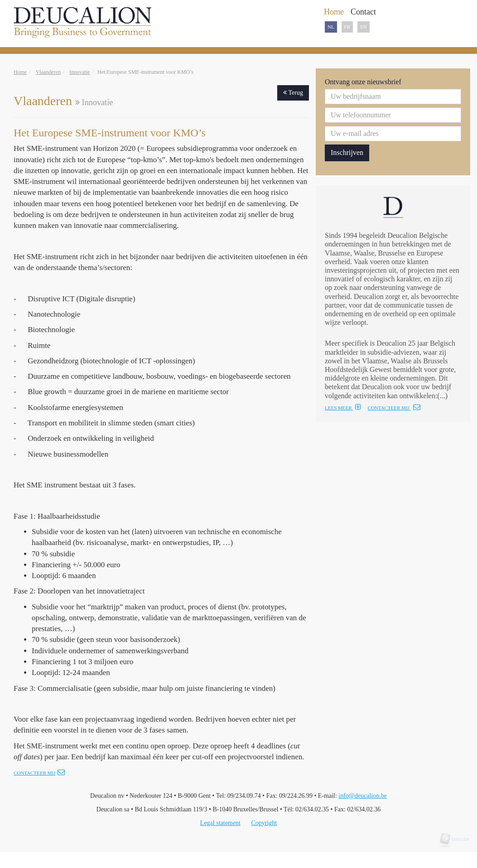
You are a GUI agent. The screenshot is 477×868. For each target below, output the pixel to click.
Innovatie (79, 72)
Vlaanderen (48, 72)
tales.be (458, 839)
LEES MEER (343, 408)
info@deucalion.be (363, 796)
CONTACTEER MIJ (394, 408)
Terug (293, 93)
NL (331, 27)
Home (20, 72)
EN (364, 27)
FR (347, 27)
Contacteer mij (39, 773)
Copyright (264, 823)
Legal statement (220, 823)
